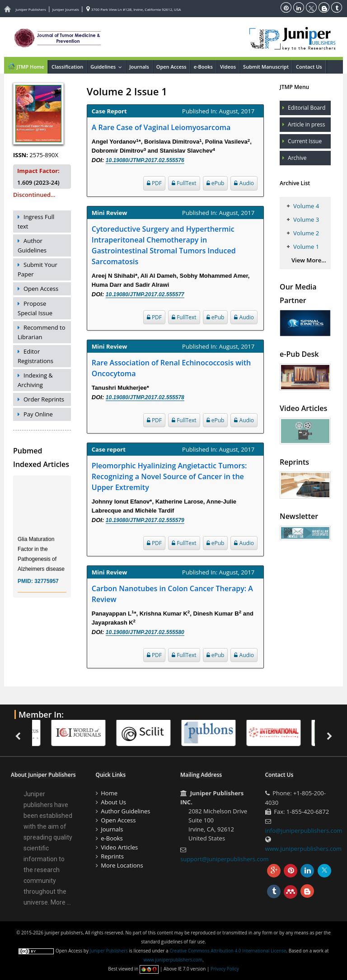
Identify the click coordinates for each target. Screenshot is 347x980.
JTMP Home (26, 66)
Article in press (306, 124)
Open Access (171, 67)
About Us (113, 802)
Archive (297, 158)
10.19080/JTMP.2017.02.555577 (145, 294)
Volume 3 (306, 219)
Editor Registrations (35, 356)
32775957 (46, 588)
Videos (228, 67)
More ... (61, 902)
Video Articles (119, 847)
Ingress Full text (36, 222)
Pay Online (38, 414)
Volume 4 (306, 206)
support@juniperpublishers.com (225, 859)
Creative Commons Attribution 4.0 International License (228, 951)
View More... (309, 260)
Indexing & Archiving (35, 380)
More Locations (122, 865)
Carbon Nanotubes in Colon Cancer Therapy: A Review (172, 594)
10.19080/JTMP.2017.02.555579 (145, 520)
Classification (67, 67)
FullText (184, 183)
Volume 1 (306, 247)
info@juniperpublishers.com (304, 831)
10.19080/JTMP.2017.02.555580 (145, 632)
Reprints (112, 856)
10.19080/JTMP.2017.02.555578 (145, 397)
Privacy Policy (225, 969)
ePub (216, 183)
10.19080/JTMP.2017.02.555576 (145, 160)
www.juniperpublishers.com (304, 849)
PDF (154, 183)
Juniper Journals (66, 9)
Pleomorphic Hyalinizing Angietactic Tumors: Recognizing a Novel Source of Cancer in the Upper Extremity (169, 476)
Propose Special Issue (35, 308)
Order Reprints (44, 399)
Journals (139, 67)
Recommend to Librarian (42, 332)
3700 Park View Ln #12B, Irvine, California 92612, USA (134, 9)
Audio (244, 183)
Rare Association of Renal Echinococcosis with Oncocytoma (171, 368)
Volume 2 (306, 233)
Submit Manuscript (266, 67)
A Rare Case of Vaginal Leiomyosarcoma (161, 127)
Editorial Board (307, 108)
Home (109, 793)
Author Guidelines (32, 245)
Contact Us (309, 67)
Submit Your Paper (38, 269)
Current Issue (305, 141)
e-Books (203, 67)
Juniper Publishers (31, 9)
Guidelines (108, 67)
